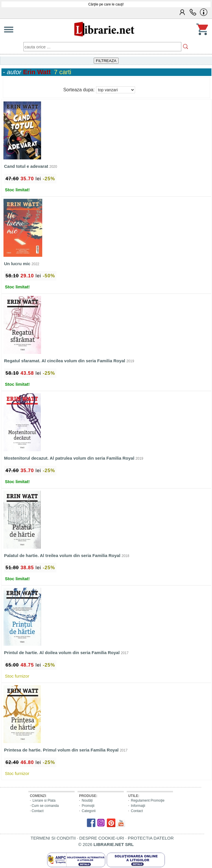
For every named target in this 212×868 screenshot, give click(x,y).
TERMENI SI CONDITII (53, 838)
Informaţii (138, 806)
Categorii (89, 811)
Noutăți (87, 800)
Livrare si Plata (44, 800)
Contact (37, 811)
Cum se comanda (45, 806)
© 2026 (106, 844)
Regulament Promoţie (148, 800)
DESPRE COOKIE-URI (102, 838)
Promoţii (88, 806)
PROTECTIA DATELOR (151, 838)
